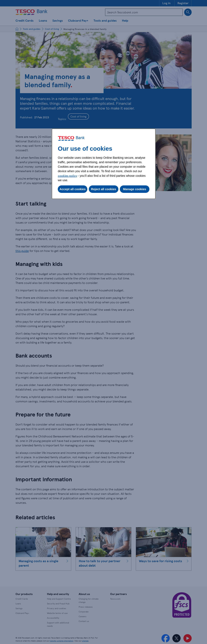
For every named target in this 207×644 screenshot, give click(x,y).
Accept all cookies (73, 189)
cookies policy (68, 176)
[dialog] (104, 164)
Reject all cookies (104, 189)
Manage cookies (135, 189)
